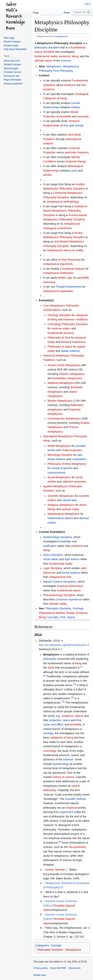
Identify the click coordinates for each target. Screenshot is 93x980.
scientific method (75, 799)
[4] (72, 697)
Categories (42, 945)
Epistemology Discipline (58, 537)
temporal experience (73, 342)
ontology (48, 733)
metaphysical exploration (58, 291)
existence (64, 56)
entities (76, 107)
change (79, 125)
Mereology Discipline (60, 455)
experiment (66, 812)
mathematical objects (60, 518)
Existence (82, 613)
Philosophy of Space (60, 347)
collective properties (74, 482)
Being (42, 617)
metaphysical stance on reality (65, 250)
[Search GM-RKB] (82, 12)
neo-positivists (77, 847)
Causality (53, 617)
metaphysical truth (60, 577)
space (66, 720)
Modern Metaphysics (60, 401)
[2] (44, 675)
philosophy (50, 659)
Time (63, 617)
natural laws (70, 500)
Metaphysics (54, 66)
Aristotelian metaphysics (67, 378)
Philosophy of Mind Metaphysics (67, 464)
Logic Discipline (53, 568)
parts (74, 171)
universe (66, 61)
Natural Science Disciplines (60, 582)
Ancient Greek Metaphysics (64, 365)
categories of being (62, 738)
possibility (65, 116)
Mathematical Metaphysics (64, 514)
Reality (70, 613)
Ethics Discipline (53, 555)
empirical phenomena (70, 586)
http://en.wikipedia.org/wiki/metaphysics (63, 645)
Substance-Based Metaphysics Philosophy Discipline (66, 211)
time (66, 125)
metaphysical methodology (63, 202)
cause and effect (53, 724)
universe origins (61, 328)
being (75, 56)
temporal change (76, 161)
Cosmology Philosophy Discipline (68, 324)
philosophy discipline (47, 47)
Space (71, 617)
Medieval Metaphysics (61, 383)
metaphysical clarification (58, 273)
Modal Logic (65, 278)
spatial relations (70, 351)
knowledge (65, 541)
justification (50, 546)
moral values (51, 559)
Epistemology (61, 764)
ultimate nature (43, 61)
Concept (56, 945)
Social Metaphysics (59, 477)
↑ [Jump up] (44, 870)
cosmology (50, 751)
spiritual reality (70, 509)
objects (79, 716)
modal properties (72, 450)
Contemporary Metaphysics (64, 418)
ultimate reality (58, 604)
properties (55, 720)
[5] (63, 702)
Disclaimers (75, 968)
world (51, 668)
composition (79, 459)
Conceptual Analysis (72, 269)
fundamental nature (69, 590)
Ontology (78, 608)
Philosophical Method (52, 613)
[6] (60, 842)
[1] (81, 667)
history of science (64, 777)
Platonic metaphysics (72, 374)
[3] (75, 684)
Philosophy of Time (59, 338)
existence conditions (75, 319)
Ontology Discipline (59, 315)
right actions (72, 559)
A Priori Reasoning (69, 260)
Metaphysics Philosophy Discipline (59, 43)
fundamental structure (61, 333)
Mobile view (40, 975)
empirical (71, 808)
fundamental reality (46, 56)
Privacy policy (41, 968)
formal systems (71, 573)
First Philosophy (63, 71)
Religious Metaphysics (61, 505)
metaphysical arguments (58, 264)
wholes (47, 175)
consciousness (56, 473)
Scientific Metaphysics (61, 496)
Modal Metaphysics (59, 446)
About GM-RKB (58, 968)
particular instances (77, 152)
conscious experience (69, 599)
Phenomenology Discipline (59, 595)
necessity (83, 116)
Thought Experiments (69, 287)
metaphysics (61, 36)
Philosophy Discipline (58, 608)
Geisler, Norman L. (57, 870)
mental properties (62, 468)
